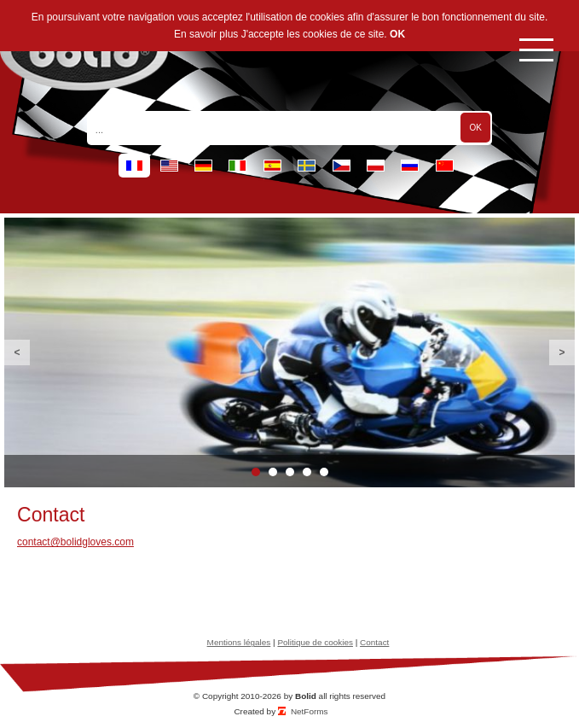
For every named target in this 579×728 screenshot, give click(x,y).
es (272, 166)
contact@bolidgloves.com (75, 542)
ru (410, 166)
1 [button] (256, 472)
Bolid (306, 696)
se (307, 166)
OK (397, 34)
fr (134, 166)
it (237, 166)
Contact (374, 642)
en (169, 166)
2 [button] (273, 472)
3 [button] (290, 472)
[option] (289, 352)
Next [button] (562, 352)
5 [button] (324, 472)
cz (342, 166)
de (203, 166)
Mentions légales (239, 642)
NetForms (310, 711)
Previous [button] (17, 352)
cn (445, 166)
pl (376, 166)
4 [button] (307, 472)
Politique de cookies (315, 642)
